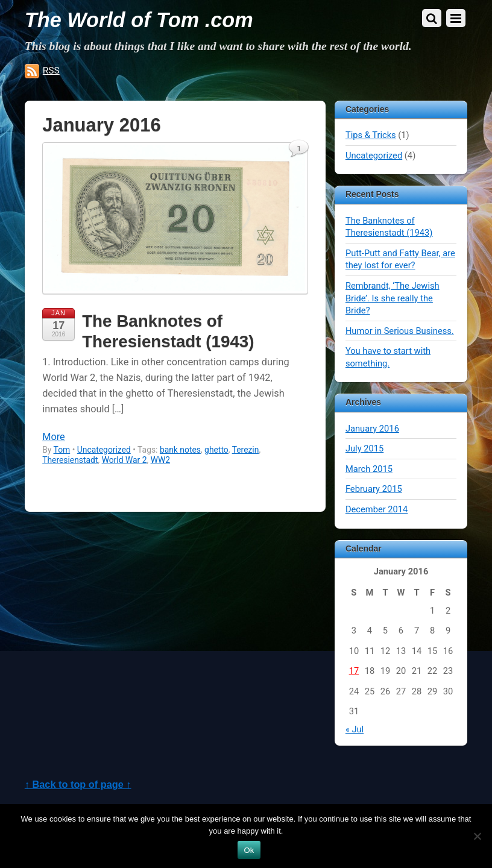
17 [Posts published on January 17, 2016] (354, 671)
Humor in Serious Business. (400, 331)
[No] (477, 836)
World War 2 (125, 460)
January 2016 (372, 429)
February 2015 (374, 489)
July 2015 (364, 448)
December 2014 (377, 509)
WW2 (160, 460)
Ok (249, 850)
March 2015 (369, 469)
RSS (51, 71)
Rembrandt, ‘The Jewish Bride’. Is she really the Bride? (393, 298)
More (54, 437)
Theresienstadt (70, 460)
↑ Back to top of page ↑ (78, 784)
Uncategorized (104, 450)
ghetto (216, 450)
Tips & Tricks (371, 135)
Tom (62, 450)
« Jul (355, 729)
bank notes (180, 450)
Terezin (246, 450)
